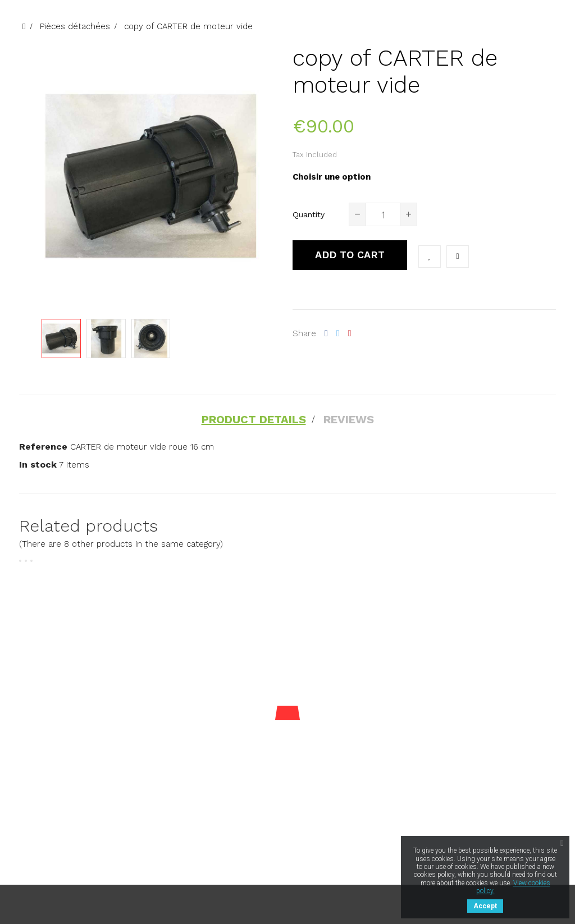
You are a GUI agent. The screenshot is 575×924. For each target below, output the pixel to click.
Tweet (338, 333)
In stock (38, 465)
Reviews (349, 419)
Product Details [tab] (254, 419)
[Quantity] (383, 214)
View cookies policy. (513, 887)
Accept (485, 906)
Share (326, 333)
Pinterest (350, 333)
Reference (43, 447)
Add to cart (350, 255)
